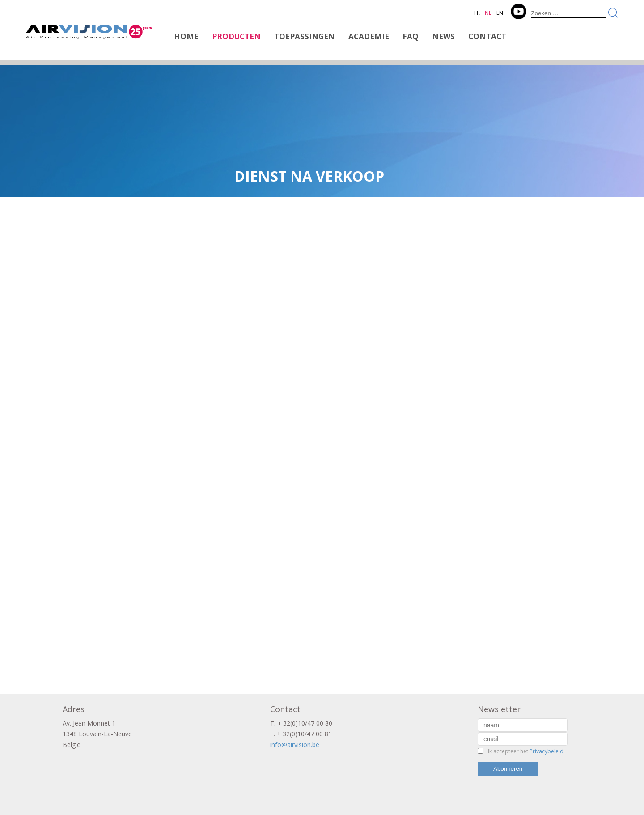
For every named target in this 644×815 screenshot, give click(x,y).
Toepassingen (305, 36)
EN (500, 13)
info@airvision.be (295, 745)
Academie (369, 36)
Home (186, 36)
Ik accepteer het (526, 751)
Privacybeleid (547, 751)
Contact (487, 36)
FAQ (411, 36)
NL (488, 13)
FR (477, 13)
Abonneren (508, 769)
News (443, 36)
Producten (236, 36)
